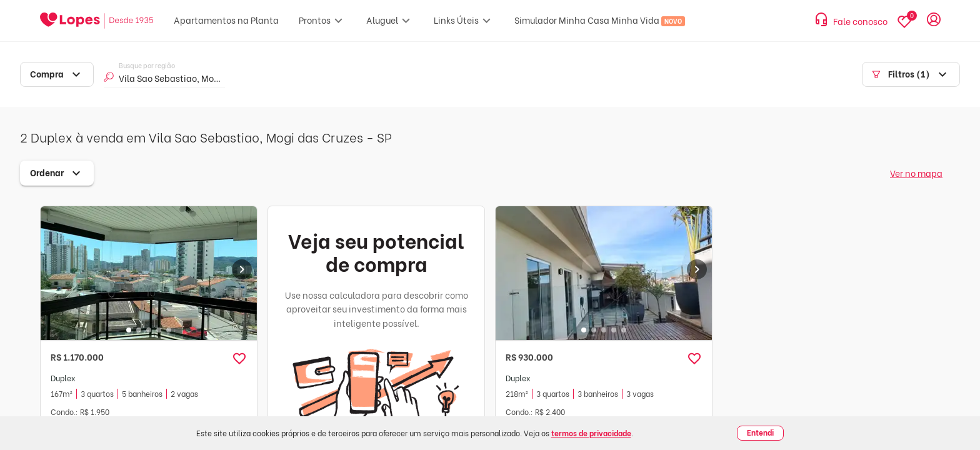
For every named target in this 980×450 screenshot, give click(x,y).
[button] (239, 359)
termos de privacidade (591, 433)
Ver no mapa (916, 173)
